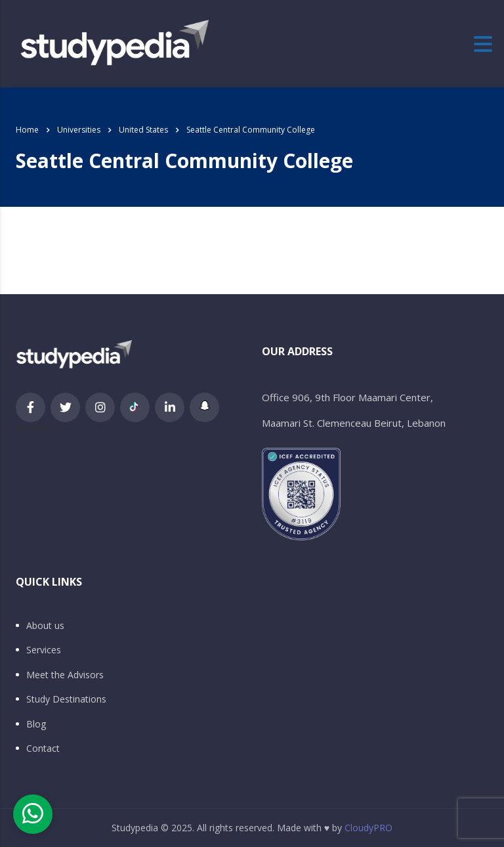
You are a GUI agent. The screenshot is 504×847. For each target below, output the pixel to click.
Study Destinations (66, 699)
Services (44, 650)
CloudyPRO (368, 828)
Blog (36, 724)
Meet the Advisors (65, 675)
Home (27, 130)
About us (45, 626)
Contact (43, 749)
